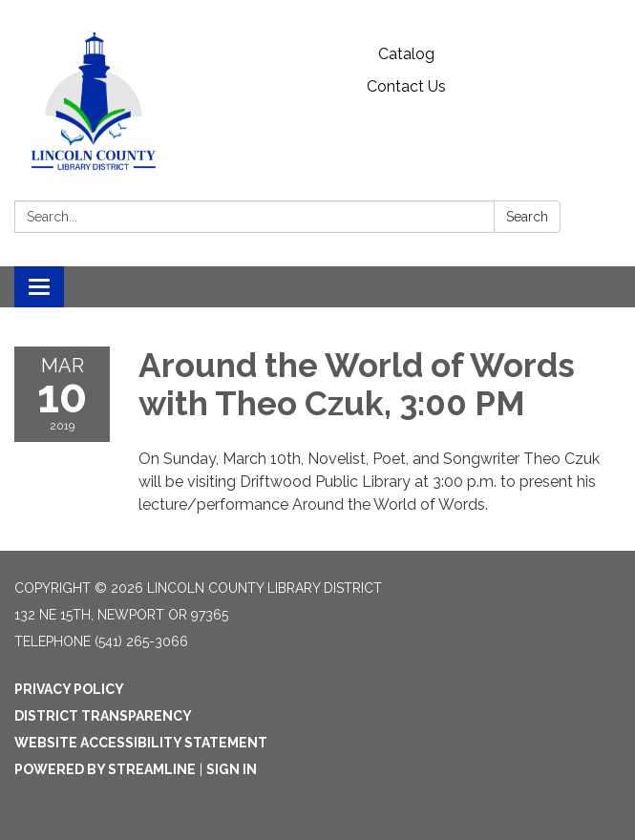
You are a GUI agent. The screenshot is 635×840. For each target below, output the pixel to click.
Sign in (232, 769)
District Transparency (103, 716)
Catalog (406, 54)
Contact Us (406, 86)
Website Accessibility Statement (141, 743)
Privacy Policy (69, 689)
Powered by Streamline (105, 769)
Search (527, 217)
